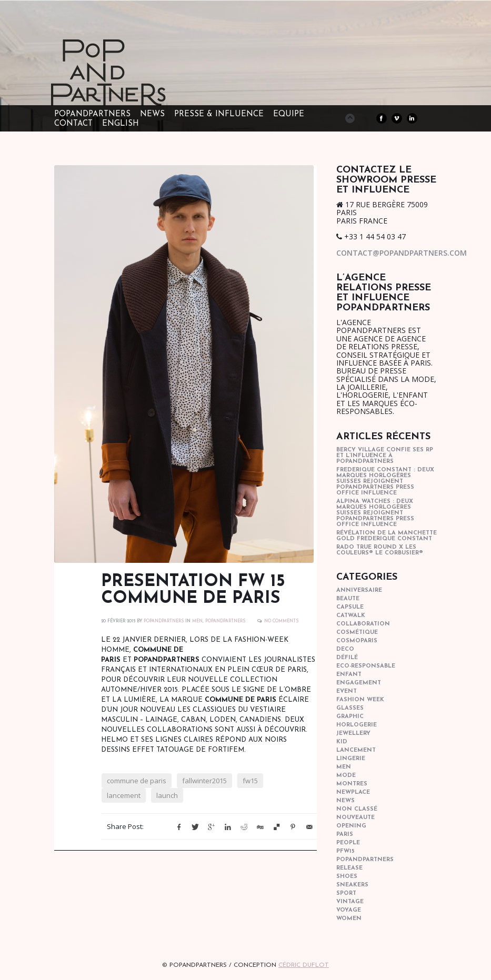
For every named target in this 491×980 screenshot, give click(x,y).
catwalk (351, 616)
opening (351, 826)
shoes (347, 877)
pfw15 (345, 851)
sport (346, 893)
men (197, 621)
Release (349, 868)
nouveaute (355, 818)
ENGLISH (121, 124)
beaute (348, 599)
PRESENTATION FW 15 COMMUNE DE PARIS (193, 590)
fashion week (360, 700)
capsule (350, 607)
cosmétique (357, 633)
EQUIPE (289, 114)
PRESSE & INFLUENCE (219, 114)
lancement (124, 795)
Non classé (357, 809)
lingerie (351, 759)
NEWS (152, 114)
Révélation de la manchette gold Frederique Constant (387, 536)
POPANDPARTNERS (164, 621)
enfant (349, 675)
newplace (353, 792)
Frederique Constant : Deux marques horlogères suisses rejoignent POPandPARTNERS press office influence (385, 482)
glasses (350, 708)
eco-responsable (366, 666)
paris (345, 835)
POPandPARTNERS (92, 114)
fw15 (250, 781)
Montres (352, 784)
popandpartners (225, 621)
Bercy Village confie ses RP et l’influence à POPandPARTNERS (385, 456)
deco (345, 649)
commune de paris (137, 781)
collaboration (363, 624)
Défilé (347, 658)
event (347, 691)
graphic (350, 717)
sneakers (352, 885)
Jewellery (353, 734)
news (345, 801)
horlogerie (357, 725)
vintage (350, 902)
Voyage (349, 910)
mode (346, 776)
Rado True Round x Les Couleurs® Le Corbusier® (380, 550)
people (348, 843)
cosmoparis (357, 641)
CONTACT (73, 124)
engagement (359, 683)
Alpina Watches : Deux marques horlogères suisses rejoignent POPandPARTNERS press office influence (375, 513)
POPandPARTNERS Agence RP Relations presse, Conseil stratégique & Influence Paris (128, 89)
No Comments (281, 621)
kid (342, 742)
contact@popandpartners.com (402, 253)
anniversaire (359, 590)
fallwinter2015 (204, 781)
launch (167, 795)
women (349, 919)
